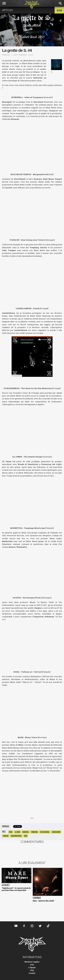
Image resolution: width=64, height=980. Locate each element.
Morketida (35, 832)
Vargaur (6, 836)
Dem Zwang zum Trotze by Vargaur (32, 279)
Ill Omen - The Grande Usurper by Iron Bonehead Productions (32, 499)
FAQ (32, 970)
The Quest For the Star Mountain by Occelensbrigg (32, 428)
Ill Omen (17, 832)
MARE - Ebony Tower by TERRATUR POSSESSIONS (32, 794)
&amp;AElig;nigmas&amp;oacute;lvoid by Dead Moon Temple (32, 211)
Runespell (26, 832)
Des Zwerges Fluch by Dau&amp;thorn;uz (32, 643)
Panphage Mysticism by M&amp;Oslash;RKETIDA (32, 570)
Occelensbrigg (45, 832)
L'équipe (32, 967)
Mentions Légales (32, 962)
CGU (32, 965)
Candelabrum (56, 832)
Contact (32, 973)
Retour (59, 10)
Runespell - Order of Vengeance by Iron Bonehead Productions (32, 143)
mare (11, 832)
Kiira (26, 836)
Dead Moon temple (16, 836)
